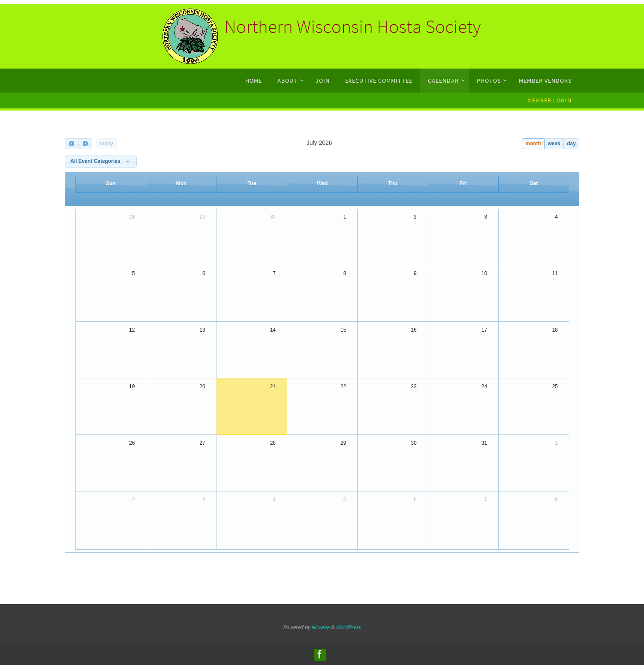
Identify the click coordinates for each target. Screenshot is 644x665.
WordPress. (349, 627)
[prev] (72, 144)
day (571, 144)
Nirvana (320, 627)
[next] (85, 144)
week (554, 144)
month (533, 144)
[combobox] (101, 162)
